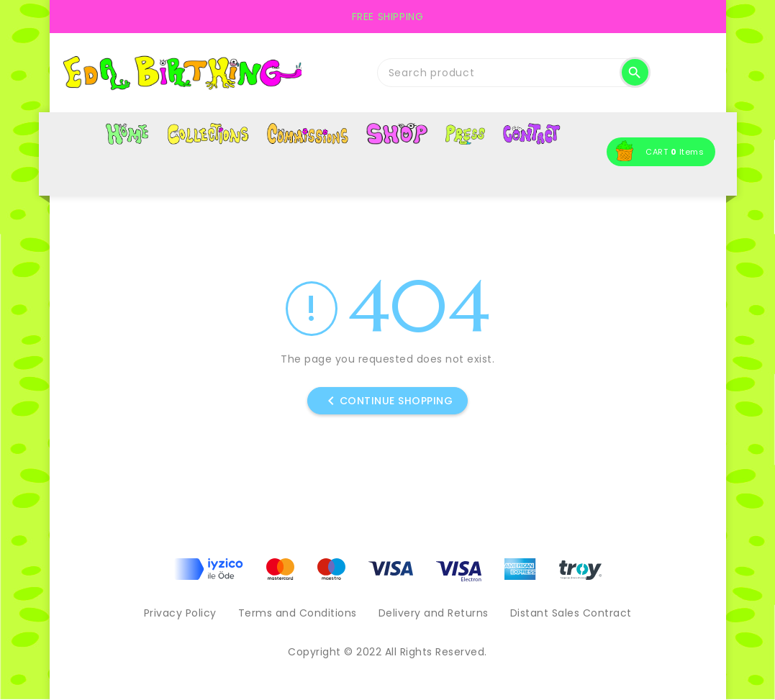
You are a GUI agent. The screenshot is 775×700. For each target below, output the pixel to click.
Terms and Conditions (298, 613)
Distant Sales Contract (571, 613)
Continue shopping (388, 401)
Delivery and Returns (434, 613)
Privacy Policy (180, 613)
